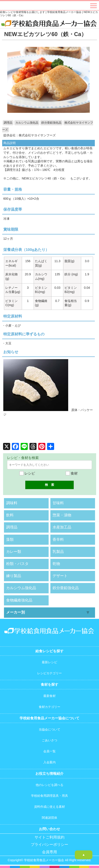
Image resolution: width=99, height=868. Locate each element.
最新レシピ (49, 662)
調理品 (8, 123)
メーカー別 (16, 612)
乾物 (56, 564)
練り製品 (14, 576)
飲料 (10, 515)
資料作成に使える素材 (49, 807)
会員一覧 (49, 751)
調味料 (12, 503)
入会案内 (49, 762)
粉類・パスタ (17, 564)
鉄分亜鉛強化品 (51, 123)
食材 (72, 473)
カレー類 (14, 552)
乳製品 (58, 552)
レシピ (27, 473)
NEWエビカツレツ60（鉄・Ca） (45, 34)
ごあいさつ (49, 740)
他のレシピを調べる (49, 785)
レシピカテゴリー (49, 673)
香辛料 (58, 540)
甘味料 (58, 503)
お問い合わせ (49, 829)
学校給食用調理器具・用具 (49, 796)
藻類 (10, 540)
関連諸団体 (49, 818)
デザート (60, 576)
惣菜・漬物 (62, 515)
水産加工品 (62, 527)
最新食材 (49, 696)
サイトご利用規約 (49, 837)
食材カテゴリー (49, 707)
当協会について (49, 729)
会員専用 (49, 852)
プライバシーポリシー (49, 845)
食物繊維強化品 (19, 600)
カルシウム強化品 (27, 123)
